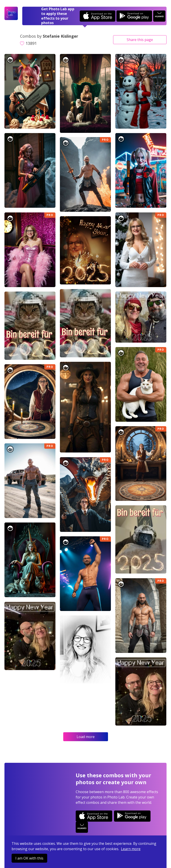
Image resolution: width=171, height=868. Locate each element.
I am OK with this (29, 858)
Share (140, 40)
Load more (86, 737)
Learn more (131, 849)
